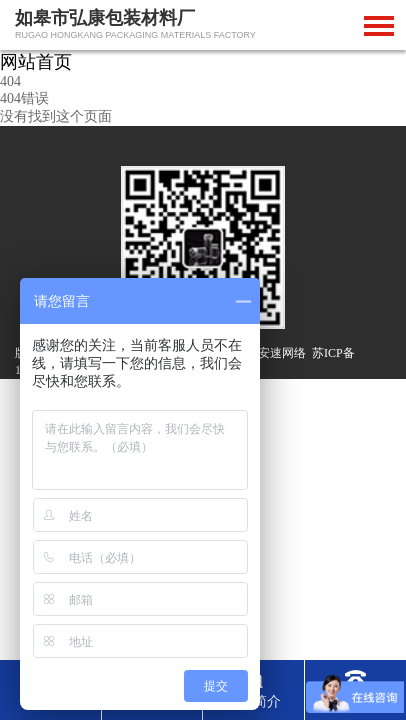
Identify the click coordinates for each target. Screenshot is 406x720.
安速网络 (282, 353)
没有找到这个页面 (56, 116)
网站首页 (36, 62)
